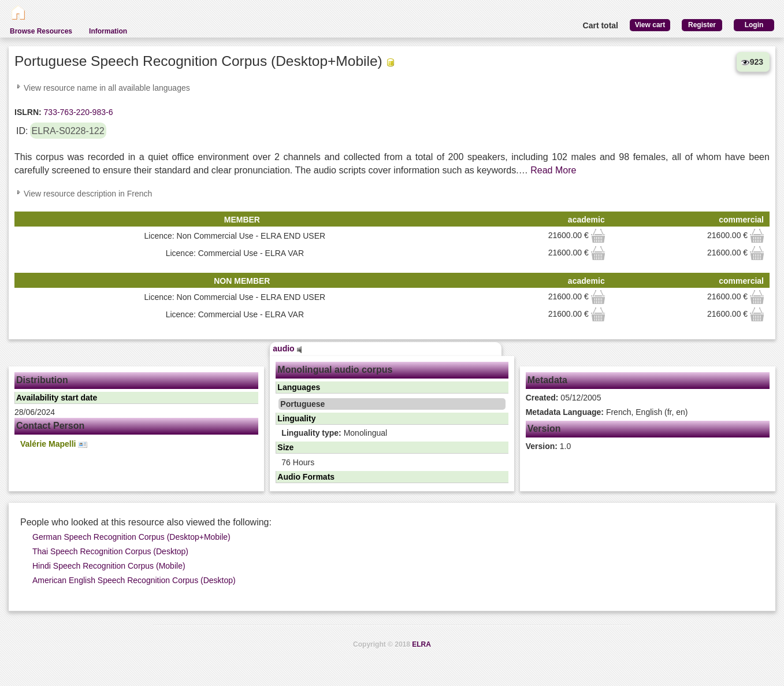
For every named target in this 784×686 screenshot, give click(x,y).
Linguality (296, 418)
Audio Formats (306, 477)
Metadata (547, 380)
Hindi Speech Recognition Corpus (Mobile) (109, 566)
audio (287, 348)
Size (285, 447)
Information (108, 31)
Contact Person (50, 426)
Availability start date (57, 398)
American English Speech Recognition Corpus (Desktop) (134, 580)
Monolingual (334, 433)
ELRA (421, 644)
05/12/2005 (564, 398)
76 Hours (298, 462)
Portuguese (302, 404)
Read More (553, 170)
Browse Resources (41, 31)
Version (544, 429)
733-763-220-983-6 (77, 112)
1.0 (549, 446)
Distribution (42, 380)
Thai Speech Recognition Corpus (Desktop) (110, 551)
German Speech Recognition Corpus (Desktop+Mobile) (131, 537)
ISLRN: (28, 112)
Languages (299, 387)
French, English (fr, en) (607, 412)
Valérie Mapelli (54, 444)
